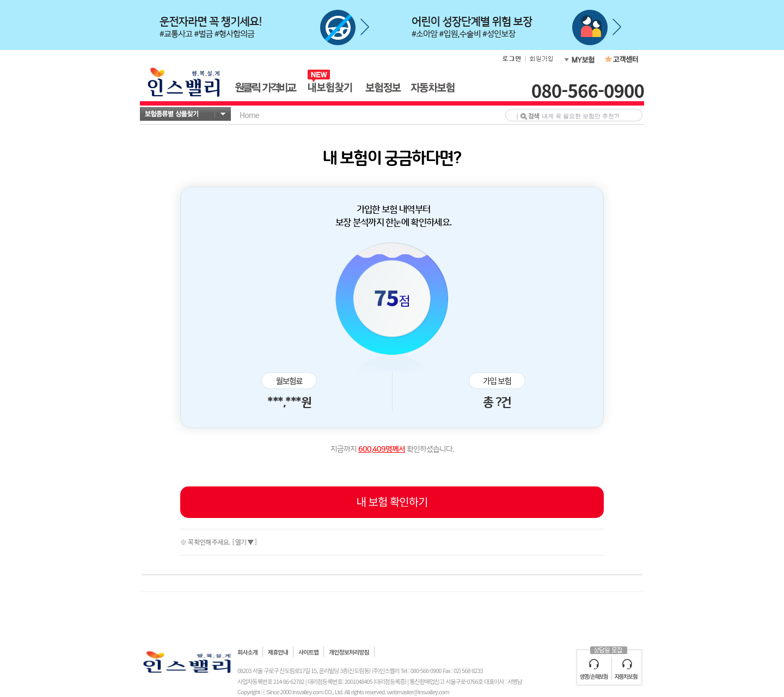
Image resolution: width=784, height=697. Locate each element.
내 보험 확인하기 (392, 501)
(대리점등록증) (390, 681)
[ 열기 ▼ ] (244, 542)
